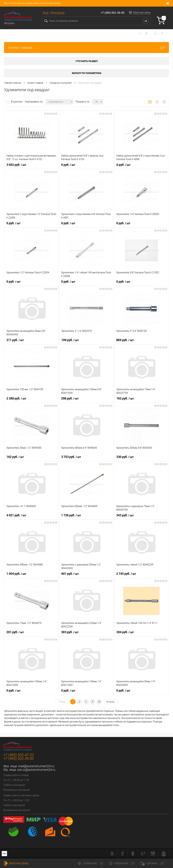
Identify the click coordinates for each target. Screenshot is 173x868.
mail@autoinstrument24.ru (36, 766)
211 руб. (15, 340)
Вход (46, 13)
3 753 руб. (71, 457)
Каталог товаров (86, 48)
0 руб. (68, 165)
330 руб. (125, 457)
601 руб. (70, 574)
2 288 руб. (16, 398)
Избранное (122, 863)
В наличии (17, 102)
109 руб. (70, 340)
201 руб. (15, 632)
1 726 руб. (71, 515)
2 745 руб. (126, 574)
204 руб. (125, 632)
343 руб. (125, 515)
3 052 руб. (16, 165)
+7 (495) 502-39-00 (113, 13)
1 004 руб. (16, 574)
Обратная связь (142, 12)
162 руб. (125, 398)
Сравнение (91, 863)
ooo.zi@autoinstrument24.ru (36, 770)
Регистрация (57, 13)
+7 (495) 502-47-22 (19, 755)
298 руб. (70, 398)
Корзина (153, 863)
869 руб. (125, 340)
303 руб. (70, 632)
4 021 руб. (16, 515)
